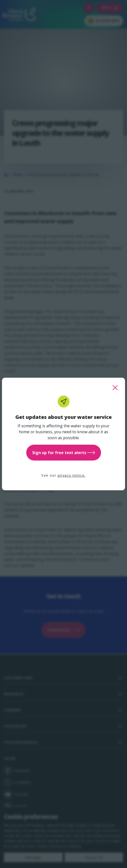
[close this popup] (115, 388)
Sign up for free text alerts (64, 453)
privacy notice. (72, 475)
